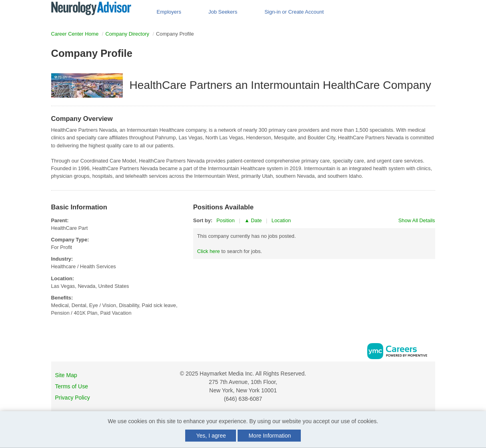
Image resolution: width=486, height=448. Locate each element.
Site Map (66, 375)
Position (226, 220)
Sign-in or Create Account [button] (294, 12)
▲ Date (253, 220)
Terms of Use (72, 386)
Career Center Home (75, 34)
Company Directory (127, 34)
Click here (209, 251)
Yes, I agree (211, 436)
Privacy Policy (73, 398)
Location (281, 220)
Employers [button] (169, 12)
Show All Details (417, 220)
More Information (270, 436)
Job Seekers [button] (223, 12)
